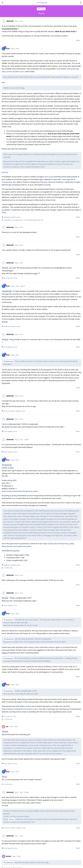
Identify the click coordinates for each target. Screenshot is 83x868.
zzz (6, 777)
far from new (45, 102)
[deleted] (8, 291)
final (6, 268)
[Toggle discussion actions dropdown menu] (81, 3)
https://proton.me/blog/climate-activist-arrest (20, 709)
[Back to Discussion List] (2, 3)
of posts (41, 3)
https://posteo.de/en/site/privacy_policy (59, 544)
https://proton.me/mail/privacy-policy (17, 546)
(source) (5, 172)
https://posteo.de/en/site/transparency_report (20, 491)
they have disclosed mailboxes (52, 182)
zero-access (49, 177)
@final (11, 819)
